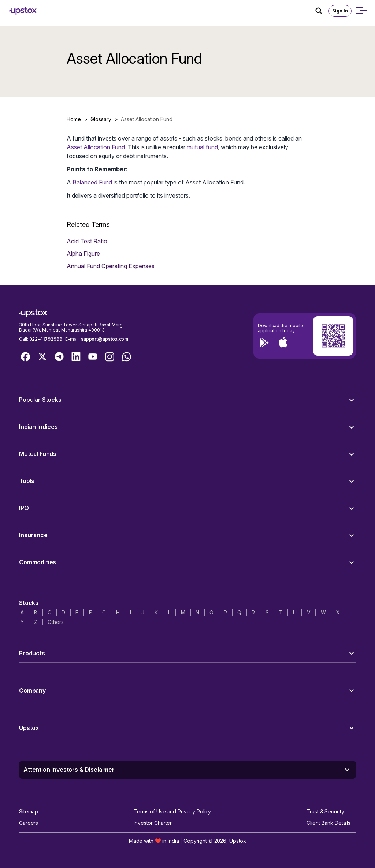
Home (74, 119)
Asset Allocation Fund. (96, 147)
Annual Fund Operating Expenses (111, 266)
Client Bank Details (328, 823)
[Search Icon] (322, 11)
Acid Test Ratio (87, 241)
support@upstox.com (105, 339)
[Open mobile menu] (361, 11)
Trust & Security (325, 811)
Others (55, 622)
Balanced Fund (92, 182)
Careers (29, 823)
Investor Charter (153, 823)
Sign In (340, 11)
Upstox (238, 841)
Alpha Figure (83, 254)
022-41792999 (46, 339)
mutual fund (202, 147)
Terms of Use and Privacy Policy (172, 811)
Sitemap (29, 811)
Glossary (101, 119)
